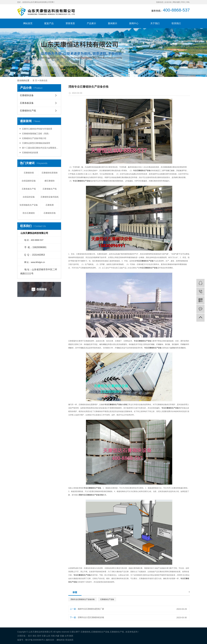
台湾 (67, 636)
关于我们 (155, 23)
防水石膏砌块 (29, 213)
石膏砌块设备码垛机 (50, 197)
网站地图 (176, 2)
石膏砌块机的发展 (30, 153)
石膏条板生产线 (29, 189)
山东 (48, 636)
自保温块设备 (29, 197)
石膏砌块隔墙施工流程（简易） (36, 134)
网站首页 (28, 23)
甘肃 (44, 636)
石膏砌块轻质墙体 (50, 173)
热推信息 (160, 2)
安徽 (62, 636)
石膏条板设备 (27, 103)
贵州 (39, 636)
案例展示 (113, 23)
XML (188, 2)
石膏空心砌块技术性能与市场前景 (37, 129)
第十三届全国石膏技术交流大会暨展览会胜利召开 (40, 148)
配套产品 (49, 23)
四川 (30, 636)
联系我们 (176, 23)
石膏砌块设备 (27, 95)
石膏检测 (50, 205)
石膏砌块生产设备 (107, 599)
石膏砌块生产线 (28, 111)
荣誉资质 (70, 23)
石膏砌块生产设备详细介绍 (34, 138)
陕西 (71, 636)
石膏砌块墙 (29, 173)
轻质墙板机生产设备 (29, 205)
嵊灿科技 (60, 640)
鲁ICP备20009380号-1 (35, 640)
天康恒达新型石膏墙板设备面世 (36, 143)
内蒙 (57, 636)
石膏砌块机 (86, 632)
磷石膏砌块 (50, 181)
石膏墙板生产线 (50, 189)
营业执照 (69, 640)
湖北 (34, 636)
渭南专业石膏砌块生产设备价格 (83, 599)
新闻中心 (134, 23)
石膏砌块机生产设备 (100, 632)
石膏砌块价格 (50, 213)
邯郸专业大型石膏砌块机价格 (91, 617)
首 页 (35, 80)
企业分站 (168, 2)
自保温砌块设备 (29, 181)
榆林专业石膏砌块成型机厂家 (91, 609)
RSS (183, 2)
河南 (53, 636)
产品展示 (91, 23)
